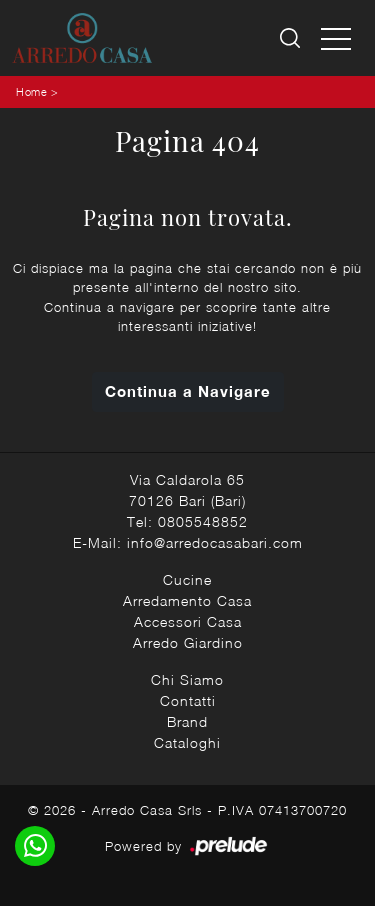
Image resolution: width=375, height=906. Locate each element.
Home (31, 91)
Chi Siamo (187, 679)
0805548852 (203, 521)
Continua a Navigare (188, 391)
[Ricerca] (291, 38)
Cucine (187, 579)
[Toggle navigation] (336, 38)
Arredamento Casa (187, 600)
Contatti (188, 700)
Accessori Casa (188, 621)
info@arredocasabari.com (215, 542)
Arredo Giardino (188, 642)
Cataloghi (187, 742)
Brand (187, 721)
